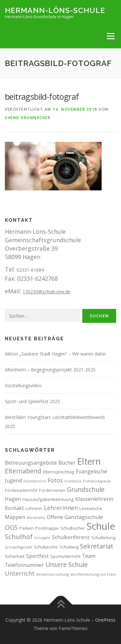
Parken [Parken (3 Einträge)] (26, 528)
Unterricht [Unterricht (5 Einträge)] (20, 573)
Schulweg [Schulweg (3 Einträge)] (69, 547)
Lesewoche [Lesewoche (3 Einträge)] (91, 508)
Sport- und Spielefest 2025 (32, 401)
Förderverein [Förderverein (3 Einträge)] (52, 490)
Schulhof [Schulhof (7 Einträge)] (19, 537)
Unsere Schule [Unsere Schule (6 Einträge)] (67, 565)
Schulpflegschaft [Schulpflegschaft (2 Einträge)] (19, 547)
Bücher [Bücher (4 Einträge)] (67, 463)
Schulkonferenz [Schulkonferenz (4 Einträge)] (71, 537)
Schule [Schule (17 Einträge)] (101, 526)
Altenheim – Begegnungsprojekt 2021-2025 (50, 370)
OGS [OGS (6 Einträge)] (11, 527)
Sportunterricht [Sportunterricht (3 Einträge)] (65, 556)
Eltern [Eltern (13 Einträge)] (89, 461)
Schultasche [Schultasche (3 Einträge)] (46, 547)
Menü (111, 36)
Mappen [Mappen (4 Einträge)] (15, 517)
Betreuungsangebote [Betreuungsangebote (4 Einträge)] (31, 463)
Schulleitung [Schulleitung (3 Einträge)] (103, 537)
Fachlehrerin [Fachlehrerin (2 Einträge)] (35, 481)
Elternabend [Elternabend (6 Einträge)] (23, 471)
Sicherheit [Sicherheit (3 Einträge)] (15, 556)
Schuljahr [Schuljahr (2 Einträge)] (42, 538)
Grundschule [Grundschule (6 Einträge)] (86, 489)
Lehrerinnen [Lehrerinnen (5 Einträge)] (61, 508)
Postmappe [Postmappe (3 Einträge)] (47, 528)
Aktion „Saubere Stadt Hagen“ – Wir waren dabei (55, 354)
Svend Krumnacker (28, 118)
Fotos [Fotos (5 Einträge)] (55, 480)
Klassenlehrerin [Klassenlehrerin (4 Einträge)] (94, 499)
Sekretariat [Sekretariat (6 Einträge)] (97, 546)
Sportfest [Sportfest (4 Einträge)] (37, 556)
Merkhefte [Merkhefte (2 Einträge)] (36, 518)
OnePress (105, 620)
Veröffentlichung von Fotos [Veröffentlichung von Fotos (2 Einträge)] (93, 574)
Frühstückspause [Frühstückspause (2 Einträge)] (97, 481)
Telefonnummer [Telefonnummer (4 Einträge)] (24, 565)
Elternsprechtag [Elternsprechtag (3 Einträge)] (59, 472)
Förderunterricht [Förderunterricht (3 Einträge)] (21, 490)
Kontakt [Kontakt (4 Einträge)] (14, 508)
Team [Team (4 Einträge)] (89, 556)
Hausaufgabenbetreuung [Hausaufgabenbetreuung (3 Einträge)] (48, 499)
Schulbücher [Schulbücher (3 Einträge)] (73, 528)
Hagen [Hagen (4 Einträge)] (13, 499)
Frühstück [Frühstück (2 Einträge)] (73, 481)
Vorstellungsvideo (23, 385)
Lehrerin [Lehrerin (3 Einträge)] (34, 508)
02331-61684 (30, 270)
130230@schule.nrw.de (46, 292)
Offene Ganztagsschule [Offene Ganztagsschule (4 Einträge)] (75, 517)
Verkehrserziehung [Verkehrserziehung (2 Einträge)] (52, 574)
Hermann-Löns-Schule (55, 10)
